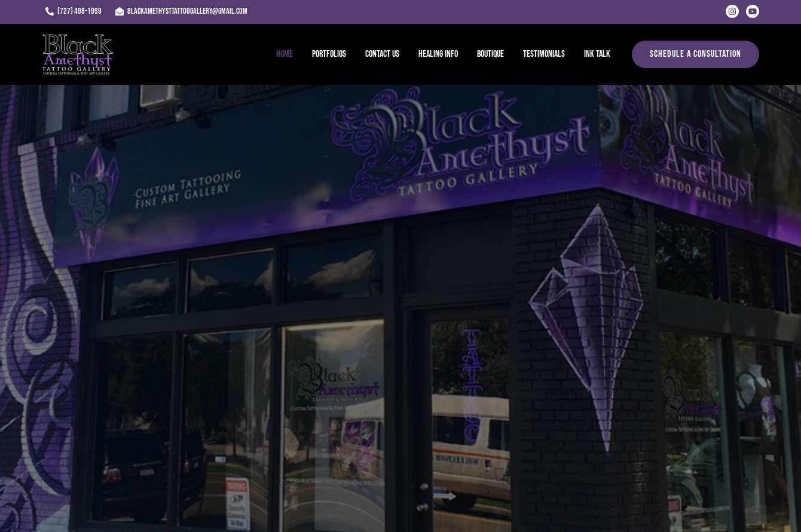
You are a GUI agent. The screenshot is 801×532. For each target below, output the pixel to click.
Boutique (490, 54)
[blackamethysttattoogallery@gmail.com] (181, 11)
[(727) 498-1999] (73, 11)
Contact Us (382, 54)
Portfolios (329, 54)
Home (285, 54)
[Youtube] (753, 11)
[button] (695, 54)
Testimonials (544, 54)
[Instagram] (732, 11)
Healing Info (438, 54)
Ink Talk (597, 54)
